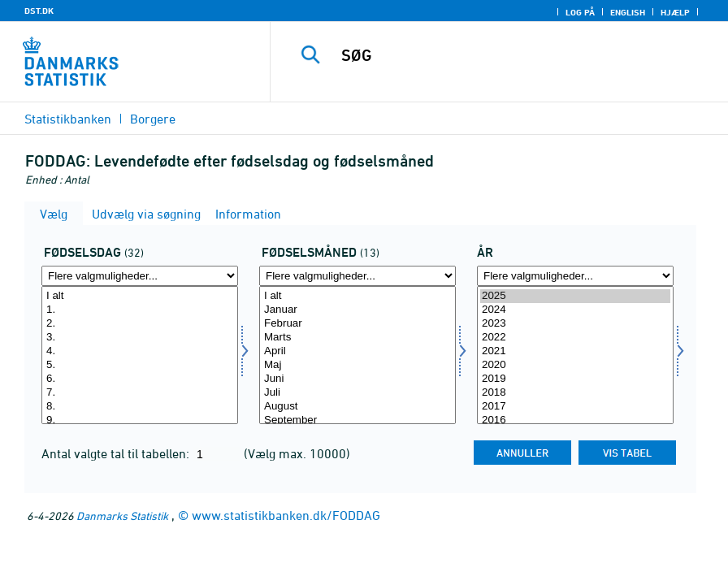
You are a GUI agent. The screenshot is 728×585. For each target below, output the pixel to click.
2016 (575, 420)
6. (140, 379)
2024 (575, 310)
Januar (357, 310)
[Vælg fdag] (140, 355)
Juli (357, 393)
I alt (140, 296)
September (357, 420)
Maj (357, 365)
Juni (357, 379)
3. (140, 338)
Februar (357, 324)
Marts (357, 338)
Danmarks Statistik (122, 516)
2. (140, 324)
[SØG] (516, 55)
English (628, 12)
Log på (580, 12)
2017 (575, 407)
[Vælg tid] (575, 355)
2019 (575, 379)
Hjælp (675, 12)
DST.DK (39, 11)
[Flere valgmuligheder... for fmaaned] (357, 276)
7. (140, 393)
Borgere (153, 119)
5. (140, 365)
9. (140, 420)
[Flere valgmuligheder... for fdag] (140, 276)
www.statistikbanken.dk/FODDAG (286, 515)
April (357, 351)
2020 (575, 365)
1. (140, 310)
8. (140, 407)
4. (140, 351)
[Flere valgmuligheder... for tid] (575, 276)
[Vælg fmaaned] (357, 355)
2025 (575, 296)
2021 (575, 351)
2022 (575, 338)
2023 (575, 324)
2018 (575, 393)
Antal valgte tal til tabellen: (117, 453)
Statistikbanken (68, 119)
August (357, 407)
